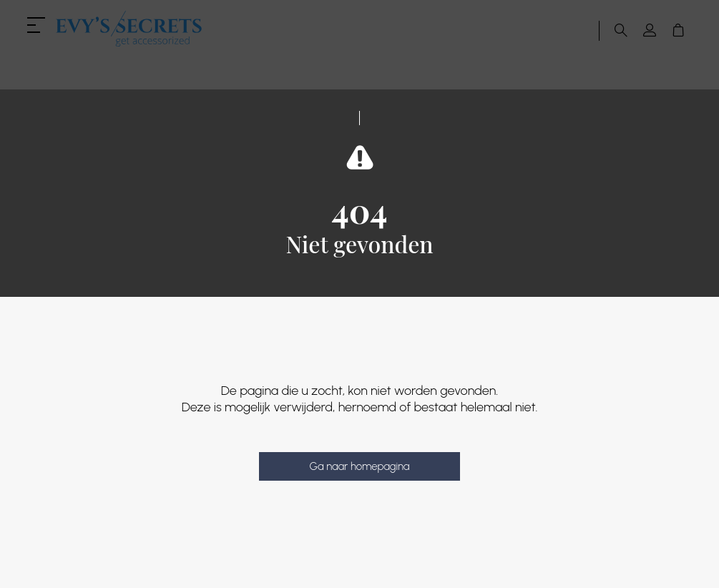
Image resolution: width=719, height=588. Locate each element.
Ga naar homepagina (359, 466)
